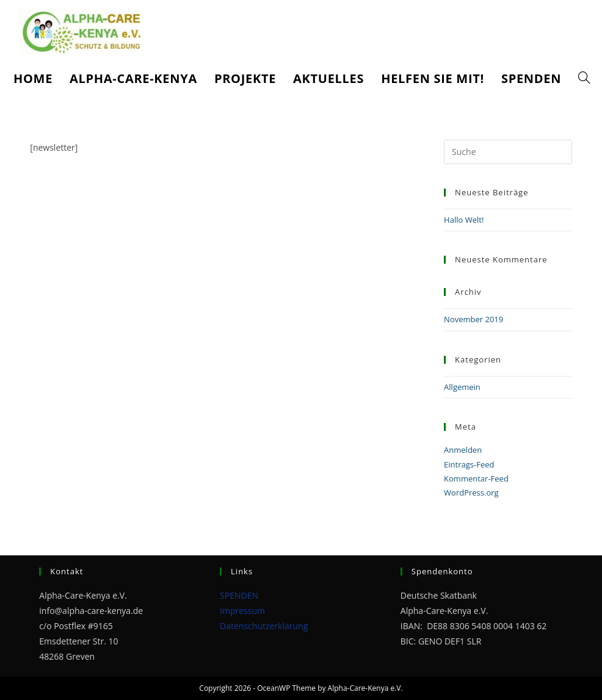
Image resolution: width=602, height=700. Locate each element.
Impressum (242, 611)
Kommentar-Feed (476, 478)
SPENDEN (239, 595)
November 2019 (473, 319)
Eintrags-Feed (469, 464)
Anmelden (463, 450)
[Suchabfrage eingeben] (508, 152)
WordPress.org (471, 493)
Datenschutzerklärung (264, 626)
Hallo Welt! (464, 220)
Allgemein (462, 387)
